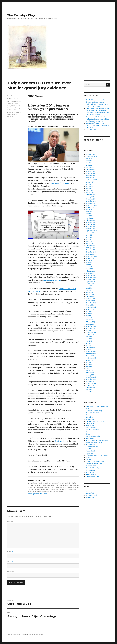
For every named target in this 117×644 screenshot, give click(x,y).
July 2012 (89, 392)
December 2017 (91, 352)
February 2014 (90, 388)
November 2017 (91, 354)
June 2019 (89, 314)
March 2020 (90, 294)
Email (10, 562)
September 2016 (91, 383)
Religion (89, 457)
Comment (11, 521)
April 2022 (89, 241)
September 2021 (91, 256)
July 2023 (89, 210)
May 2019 (89, 316)
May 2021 (89, 265)
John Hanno (11, 96)
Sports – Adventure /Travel (95, 462)
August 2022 (90, 233)
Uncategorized (91, 474)
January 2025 (90, 171)
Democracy (90, 415)
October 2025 (90, 155)
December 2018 (91, 326)
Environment (90, 419)
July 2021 (89, 261)
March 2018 (90, 345)
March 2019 (89, 320)
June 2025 (89, 161)
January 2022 (90, 248)
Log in (88, 491)
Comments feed (91, 495)
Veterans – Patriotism (93, 476)
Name (10, 552)
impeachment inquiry (52, 280)
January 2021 (90, 273)
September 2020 (91, 282)
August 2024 (90, 182)
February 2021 (90, 271)
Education (89, 417)
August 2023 (90, 208)
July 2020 (89, 286)
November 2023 (91, 201)
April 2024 (89, 191)
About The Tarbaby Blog (94, 411)
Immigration (90, 438)
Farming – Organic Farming (95, 421)
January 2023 (90, 222)
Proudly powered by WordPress (32, 634)
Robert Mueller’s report (60, 183)
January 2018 (90, 350)
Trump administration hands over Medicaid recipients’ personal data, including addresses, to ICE (98, 119)
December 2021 (91, 250)
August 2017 (90, 360)
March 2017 (89, 371)
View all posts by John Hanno (37, 494)
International (90, 445)
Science (88, 460)
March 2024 (90, 193)
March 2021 (90, 269)
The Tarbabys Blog (21, 15)
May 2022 (89, 239)
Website (11, 572)
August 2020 (90, 284)
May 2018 (89, 341)
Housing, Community (93, 436)
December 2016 (91, 377)
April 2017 (89, 369)
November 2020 (91, 277)
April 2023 (89, 216)
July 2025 (89, 159)
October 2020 (90, 280)
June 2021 (89, 263)
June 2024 (89, 186)
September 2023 (91, 205)
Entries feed (90, 493)
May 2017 (89, 367)
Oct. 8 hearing (60, 441)
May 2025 (89, 163)
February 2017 (90, 373)
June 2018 (89, 339)
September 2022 (91, 231)
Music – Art (90, 453)
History (88, 432)
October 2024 (90, 178)
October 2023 (90, 203)
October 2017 (90, 356)
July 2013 (89, 390)
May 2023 (89, 214)
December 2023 (91, 199)
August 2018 (90, 335)
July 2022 (89, 235)
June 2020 (89, 288)
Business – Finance (92, 413)
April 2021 (89, 267)
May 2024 (89, 188)
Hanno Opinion (91, 428)
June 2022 (89, 237)
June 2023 (89, 212)
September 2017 (91, 358)
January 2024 (90, 197)
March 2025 (90, 167)
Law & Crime (90, 449)
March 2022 (90, 244)
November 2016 (91, 379)
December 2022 (91, 224)
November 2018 (91, 328)
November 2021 (91, 252)
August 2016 (90, 386)
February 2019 (90, 322)
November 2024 (91, 176)
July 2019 (89, 311)
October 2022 (90, 229)
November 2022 (91, 227)
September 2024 (91, 180)
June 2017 (89, 364)
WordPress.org (91, 497)
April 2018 (89, 343)
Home (88, 434)
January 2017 (90, 375)
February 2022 (91, 246)
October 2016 (90, 381)
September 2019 (91, 307)
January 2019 (90, 324)
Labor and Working (14, 108)
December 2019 (91, 301)
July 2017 (89, 362)
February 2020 (91, 297)
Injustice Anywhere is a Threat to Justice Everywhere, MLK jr (15, 104)
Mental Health (90, 451)
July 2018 (89, 337)
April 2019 (89, 318)
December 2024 (91, 174)
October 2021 (90, 254)
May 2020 (89, 290)
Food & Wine (90, 423)
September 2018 (91, 333)
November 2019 (91, 303)
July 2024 (89, 184)
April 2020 (89, 292)
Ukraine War (90, 472)
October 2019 (90, 305)
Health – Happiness (92, 430)
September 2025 (91, 157)
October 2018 (90, 330)
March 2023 (90, 218)
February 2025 (91, 169)
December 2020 (91, 275)
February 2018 (90, 347)
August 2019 (90, 309)
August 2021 (90, 258)
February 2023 (91, 220)
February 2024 (91, 195)
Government (90, 426)
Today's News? (91, 470)
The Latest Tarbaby (92, 468)
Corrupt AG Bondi (92, 130)
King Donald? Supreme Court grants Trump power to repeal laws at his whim (98, 125)
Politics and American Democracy (97, 455)
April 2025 (89, 165)
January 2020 (90, 299)
